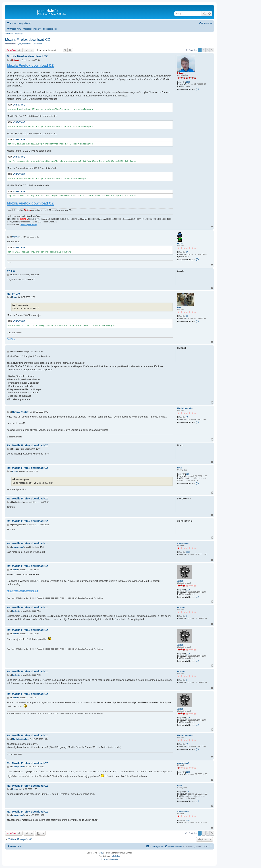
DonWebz (11, 339)
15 (187, 417)
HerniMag (33, 224)
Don (179, 307)
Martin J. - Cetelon (185, 408)
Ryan (19, 44)
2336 (188, 590)
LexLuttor (181, 607)
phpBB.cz (116, 856)
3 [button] (208, 50)
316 (188, 474)
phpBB (100, 853)
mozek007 (27, 44)
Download (9, 34)
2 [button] (204, 50)
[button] (212, 50)
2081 (188, 82)
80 (187, 316)
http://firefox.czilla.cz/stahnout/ (23, 591)
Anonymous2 (183, 543)
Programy (19, 34)
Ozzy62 (180, 243)
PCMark (181, 73)
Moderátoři (37, 44)
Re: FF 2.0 (13, 294)
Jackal (180, 581)
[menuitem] (28, 23)
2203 (188, 552)
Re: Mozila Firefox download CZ (27, 445)
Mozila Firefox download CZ (28, 40)
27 (187, 252)
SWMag (24, 224)
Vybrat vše (19, 105)
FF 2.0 (11, 271)
